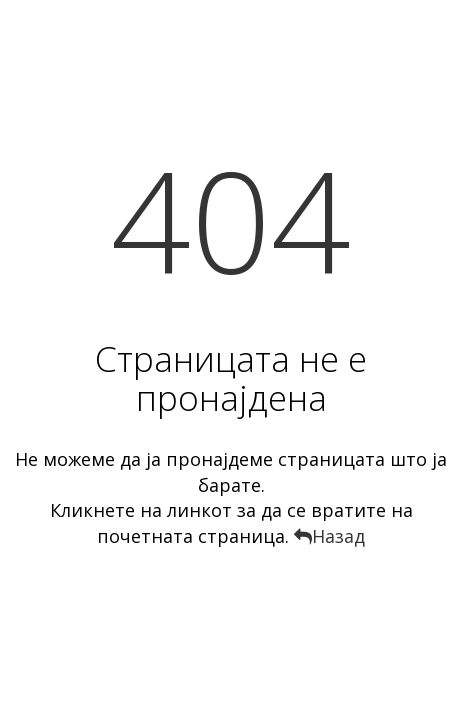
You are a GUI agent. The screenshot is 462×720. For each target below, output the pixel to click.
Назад (329, 536)
